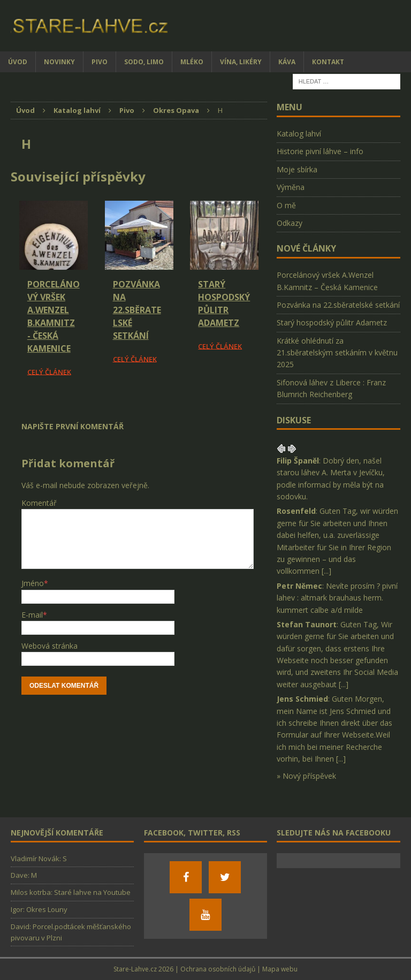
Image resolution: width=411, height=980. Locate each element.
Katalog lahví (299, 134)
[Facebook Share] (12, 408)
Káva (287, 62)
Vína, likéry (241, 62)
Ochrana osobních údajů (218, 969)
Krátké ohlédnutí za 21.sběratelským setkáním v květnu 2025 (337, 353)
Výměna (291, 187)
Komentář (39, 503)
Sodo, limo (144, 62)
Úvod (18, 62)
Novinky (59, 62)
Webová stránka (50, 646)
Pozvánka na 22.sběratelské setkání (137, 310)
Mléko (192, 62)
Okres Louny (47, 909)
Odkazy (290, 223)
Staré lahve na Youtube (92, 892)
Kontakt (328, 62)
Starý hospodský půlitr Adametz (332, 322)
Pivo (100, 62)
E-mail (32, 615)
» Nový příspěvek (306, 776)
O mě (286, 205)
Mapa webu (280, 969)
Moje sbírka (297, 169)
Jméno (33, 583)
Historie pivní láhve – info (320, 151)
